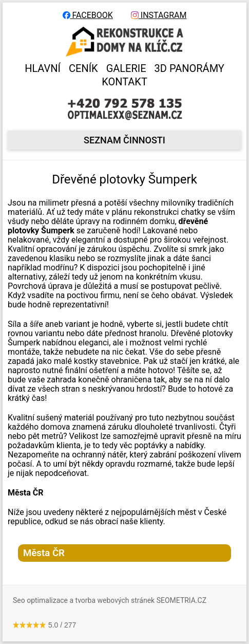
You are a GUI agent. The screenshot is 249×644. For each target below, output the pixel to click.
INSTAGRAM (159, 15)
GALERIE (126, 68)
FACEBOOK (88, 15)
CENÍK (83, 68)
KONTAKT (124, 82)
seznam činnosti (124, 140)
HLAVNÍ (43, 68)
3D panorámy (189, 68)
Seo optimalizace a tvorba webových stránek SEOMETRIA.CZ (110, 600)
